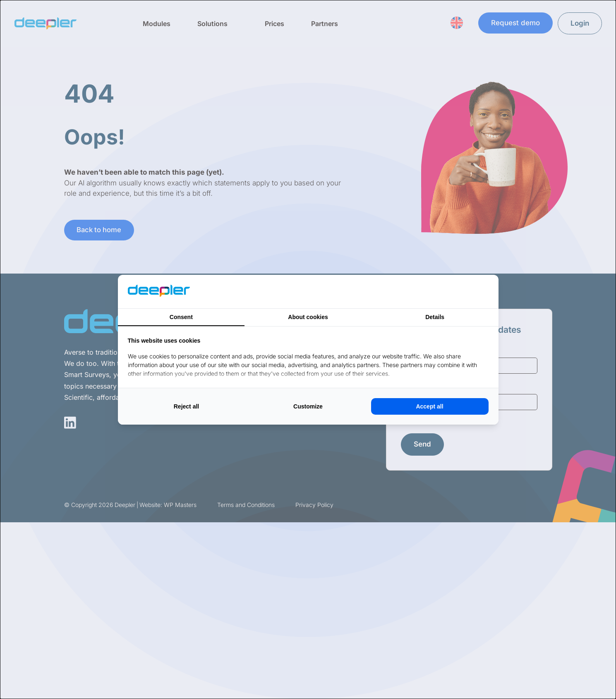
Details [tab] (435, 317)
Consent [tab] (181, 317)
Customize (308, 406)
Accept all (429, 406)
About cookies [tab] (308, 317)
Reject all (186, 406)
